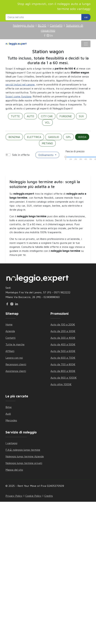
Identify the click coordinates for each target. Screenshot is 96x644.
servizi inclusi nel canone (20, 84)
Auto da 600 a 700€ (63, 358)
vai (86, 17)
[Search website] (43, 17)
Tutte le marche (15, 344)
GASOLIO (54, 137)
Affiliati (10, 351)
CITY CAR (47, 116)
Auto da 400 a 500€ (63, 344)
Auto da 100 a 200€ (63, 324)
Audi (8, 414)
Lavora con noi (14, 358)
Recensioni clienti (16, 364)
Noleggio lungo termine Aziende (25, 456)
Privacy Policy (14, 496)
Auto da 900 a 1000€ (64, 378)
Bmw (9, 407)
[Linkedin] (51, 35)
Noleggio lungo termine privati (24, 463)
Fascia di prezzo (75, 151)
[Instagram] (48, 35)
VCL (47, 122)
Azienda (10, 331)
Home (9, 324)
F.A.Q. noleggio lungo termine (23, 450)
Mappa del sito (14, 470)
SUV (81, 116)
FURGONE (66, 116)
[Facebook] (45, 35)
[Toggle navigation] (86, 44)
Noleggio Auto (24, 25)
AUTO (30, 116)
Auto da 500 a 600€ (63, 351)
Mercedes (11, 420)
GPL (68, 137)
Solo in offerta (21, 155)
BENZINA (14, 137)
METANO (47, 143)
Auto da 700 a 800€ (63, 364)
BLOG (42, 25)
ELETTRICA (34, 137)
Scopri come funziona (18, 96)
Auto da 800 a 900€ (63, 371)
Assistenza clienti (16, 371)
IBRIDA (82, 137)
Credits (49, 496)
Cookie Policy (33, 496)
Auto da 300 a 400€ (63, 338)
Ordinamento (46, 155)
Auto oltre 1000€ (61, 384)
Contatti (56, 25)
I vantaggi (11, 443)
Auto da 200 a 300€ (63, 331)
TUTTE (15, 116)
